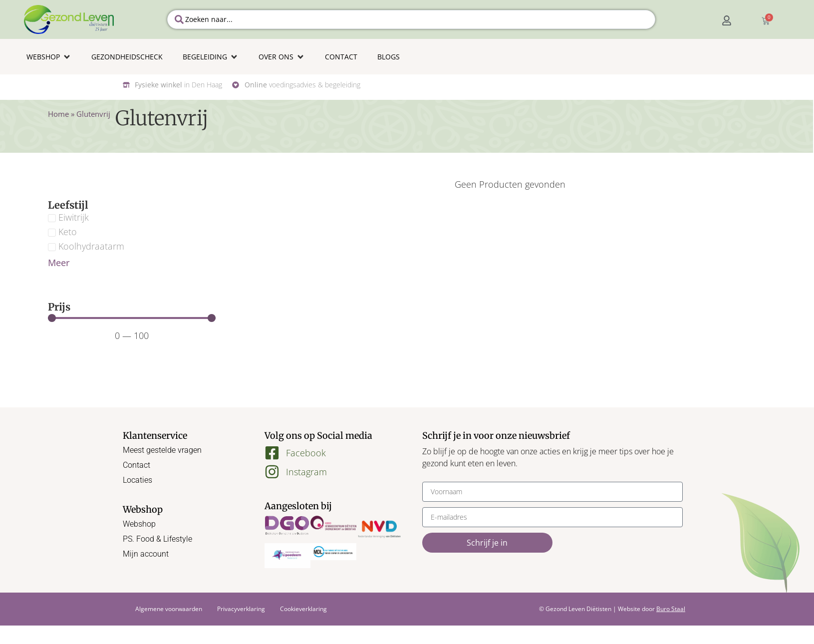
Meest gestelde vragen (162, 450)
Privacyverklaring (241, 609)
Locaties (137, 480)
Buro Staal (671, 609)
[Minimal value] (132, 318)
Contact (136, 465)
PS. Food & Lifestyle (157, 539)
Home (58, 114)
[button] (49, 57)
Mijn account (146, 554)
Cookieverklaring (303, 609)
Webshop (139, 524)
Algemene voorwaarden (169, 609)
